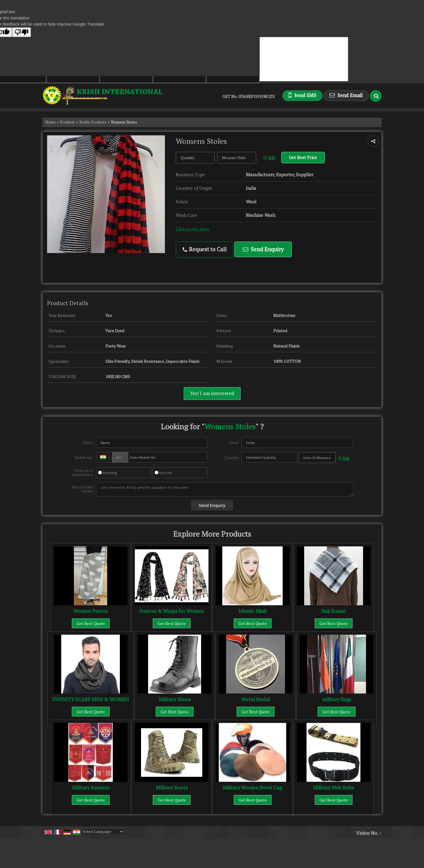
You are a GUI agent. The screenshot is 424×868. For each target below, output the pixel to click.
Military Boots (172, 788)
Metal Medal (256, 699)
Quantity (231, 458)
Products (67, 122)
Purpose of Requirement (82, 473)
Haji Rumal (333, 611)
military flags (337, 699)
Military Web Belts (333, 788)
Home (50, 122)
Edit (269, 158)
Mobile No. (84, 458)
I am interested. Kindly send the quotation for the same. (225, 489)
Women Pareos (91, 611)
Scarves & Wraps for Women (172, 611)
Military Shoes (175, 699)
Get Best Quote (91, 623)
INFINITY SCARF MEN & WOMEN (91, 699)
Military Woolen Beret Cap (252, 788)
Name (88, 443)
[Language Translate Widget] (103, 832)
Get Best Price (303, 157)
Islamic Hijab (253, 611)
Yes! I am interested (212, 393)
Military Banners (91, 788)
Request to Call (205, 249)
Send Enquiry (263, 249)
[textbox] (237, 158)
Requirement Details (82, 489)
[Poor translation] (21, 32)
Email (234, 443)
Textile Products (93, 122)
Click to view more (193, 229)
